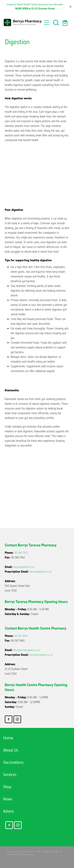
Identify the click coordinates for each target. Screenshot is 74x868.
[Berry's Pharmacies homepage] (23, 23)
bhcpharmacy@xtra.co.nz (27, 650)
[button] (56, 22)
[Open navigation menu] (47, 22)
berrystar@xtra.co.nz (41, 572)
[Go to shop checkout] (66, 22)
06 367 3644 (21, 636)
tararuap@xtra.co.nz (24, 567)
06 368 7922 (21, 553)
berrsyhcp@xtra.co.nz (41, 655)
